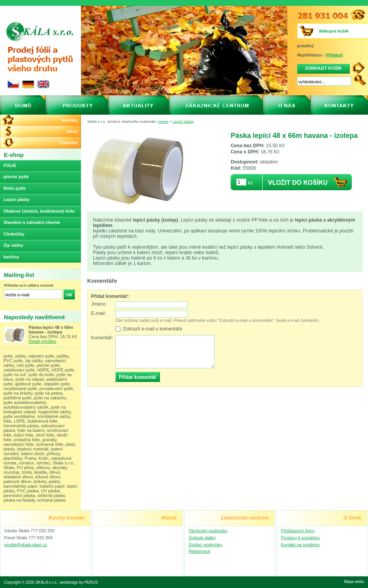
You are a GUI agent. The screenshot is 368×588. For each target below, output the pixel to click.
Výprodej (69, 143)
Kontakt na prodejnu (300, 545)
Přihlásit (334, 55)
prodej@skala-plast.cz (26, 545)
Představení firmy (298, 531)
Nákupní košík (334, 31)
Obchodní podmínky (208, 531)
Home (163, 121)
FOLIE (10, 165)
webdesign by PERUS (79, 582)
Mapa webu (354, 582)
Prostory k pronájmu (300, 538)
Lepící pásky (183, 121)
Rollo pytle (15, 188)
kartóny (11, 257)
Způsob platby (202, 538)
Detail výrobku (42, 341)
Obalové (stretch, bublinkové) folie (39, 211)
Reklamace (199, 551)
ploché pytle (16, 177)
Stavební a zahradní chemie (32, 222)
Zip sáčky (13, 245)
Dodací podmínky (205, 545)
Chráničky (14, 234)
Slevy (72, 131)
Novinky (69, 120)
